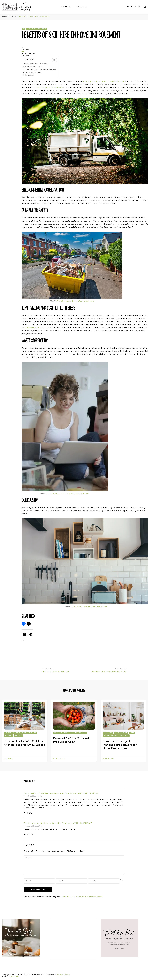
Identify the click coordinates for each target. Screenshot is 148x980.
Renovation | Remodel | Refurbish (116, 736)
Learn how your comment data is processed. (82, 897)
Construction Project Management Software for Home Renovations (120, 745)
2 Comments (30, 56)
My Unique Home (33, 29)
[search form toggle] (145, 7)
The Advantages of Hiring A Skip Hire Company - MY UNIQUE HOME (58, 823)
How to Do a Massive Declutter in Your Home (90, 607)
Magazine (80, 7)
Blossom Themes (63, 975)
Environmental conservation (37, 64)
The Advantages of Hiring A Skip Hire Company (76, 301)
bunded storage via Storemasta (48, 87)
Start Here (66, 7)
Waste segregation (33, 72)
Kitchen (8, 733)
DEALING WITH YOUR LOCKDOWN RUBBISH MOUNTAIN (68, 494)
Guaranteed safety (33, 67)
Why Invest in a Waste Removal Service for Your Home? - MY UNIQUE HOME (61, 793)
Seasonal (8, 736)
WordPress (15, 977)
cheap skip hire (32, 328)
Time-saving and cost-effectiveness (40, 69)
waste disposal (117, 81)
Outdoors (32, 733)
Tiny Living (19, 736)
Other (44, 29)
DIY (24, 29)
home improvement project (95, 81)
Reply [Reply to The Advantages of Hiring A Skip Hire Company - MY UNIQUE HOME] (30, 835)
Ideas (110, 733)
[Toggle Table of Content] (53, 60)
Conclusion (30, 75)
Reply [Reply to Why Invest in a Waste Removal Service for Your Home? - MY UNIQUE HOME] (30, 813)
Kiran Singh (26, 49)
